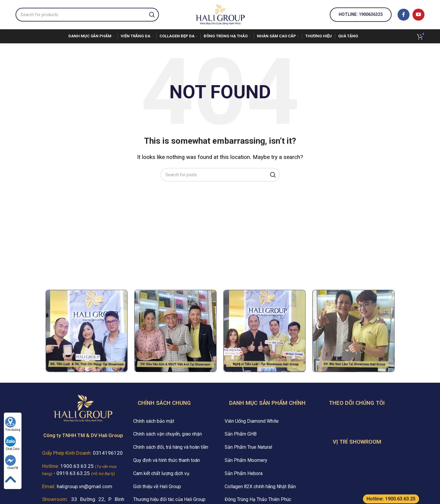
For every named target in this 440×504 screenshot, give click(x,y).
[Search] (87, 15)
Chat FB (12, 462)
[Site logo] (220, 14)
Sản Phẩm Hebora (244, 473)
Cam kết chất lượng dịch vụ (161, 473)
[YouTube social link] (418, 15)
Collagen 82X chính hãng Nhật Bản (260, 487)
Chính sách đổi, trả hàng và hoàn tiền (171, 447)
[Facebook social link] (404, 15)
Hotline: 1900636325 (361, 14)
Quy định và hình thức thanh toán (167, 460)
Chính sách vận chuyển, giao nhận (168, 434)
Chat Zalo (12, 443)
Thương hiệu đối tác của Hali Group (169, 499)
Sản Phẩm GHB (241, 434)
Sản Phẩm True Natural (248, 447)
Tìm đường (13, 424)
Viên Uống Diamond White (252, 421)
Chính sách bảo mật (154, 421)
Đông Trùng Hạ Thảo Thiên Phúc (258, 499)
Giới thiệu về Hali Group (157, 487)
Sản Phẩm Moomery (246, 460)
